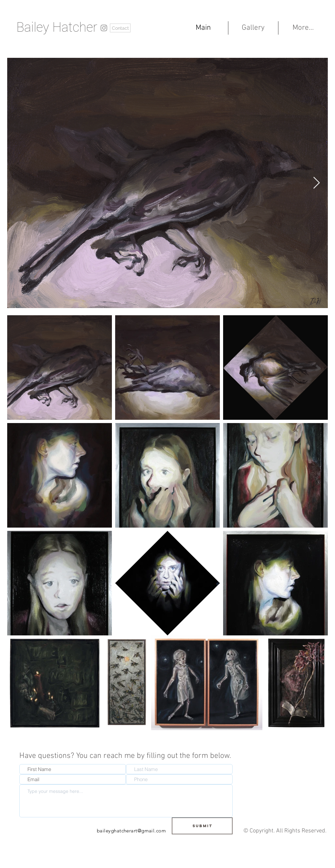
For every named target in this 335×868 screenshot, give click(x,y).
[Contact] (120, 28)
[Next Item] (317, 183)
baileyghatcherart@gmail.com (131, 831)
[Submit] (202, 826)
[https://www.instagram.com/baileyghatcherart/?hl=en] (104, 28)
